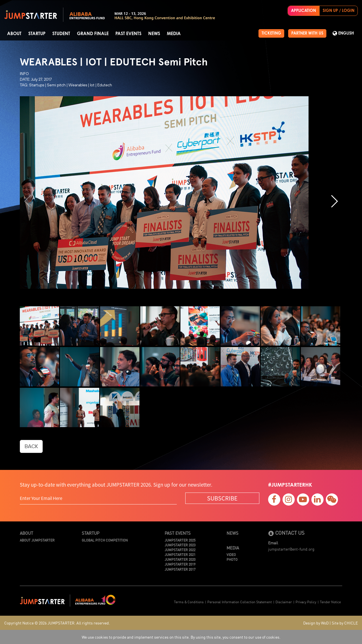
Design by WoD (316, 623)
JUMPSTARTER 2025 (180, 540)
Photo (232, 559)
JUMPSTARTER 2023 (180, 545)
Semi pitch (56, 85)
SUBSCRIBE (222, 498)
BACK (31, 446)
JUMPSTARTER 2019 (180, 564)
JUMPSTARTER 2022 (180, 550)
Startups (37, 85)
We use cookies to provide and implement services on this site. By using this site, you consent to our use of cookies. (181, 637)
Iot (92, 85)
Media (174, 34)
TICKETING (271, 33)
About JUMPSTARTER (37, 540)
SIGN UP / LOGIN (339, 11)
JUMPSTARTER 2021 (180, 554)
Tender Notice (330, 602)
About (14, 34)
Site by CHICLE (345, 623)
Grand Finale (93, 34)
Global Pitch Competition (105, 540)
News (154, 34)
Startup (37, 34)
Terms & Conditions (189, 602)
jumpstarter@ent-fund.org (291, 549)
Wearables (78, 85)
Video (231, 554)
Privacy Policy (306, 602)
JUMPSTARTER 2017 (180, 569)
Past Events (128, 34)
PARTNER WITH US (307, 33)
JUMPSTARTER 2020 (180, 559)
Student (61, 34)
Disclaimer (284, 602)
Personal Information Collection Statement (240, 602)
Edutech (105, 85)
